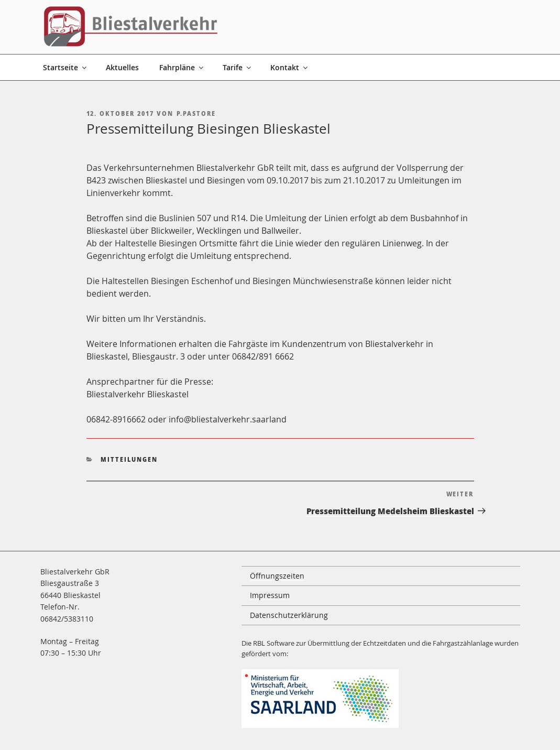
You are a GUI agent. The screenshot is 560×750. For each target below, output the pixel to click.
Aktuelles (122, 67)
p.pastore (196, 113)
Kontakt (290, 67)
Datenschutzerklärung (289, 615)
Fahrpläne (182, 67)
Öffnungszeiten (277, 576)
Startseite (65, 67)
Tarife (238, 67)
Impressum (270, 595)
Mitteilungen (129, 459)
